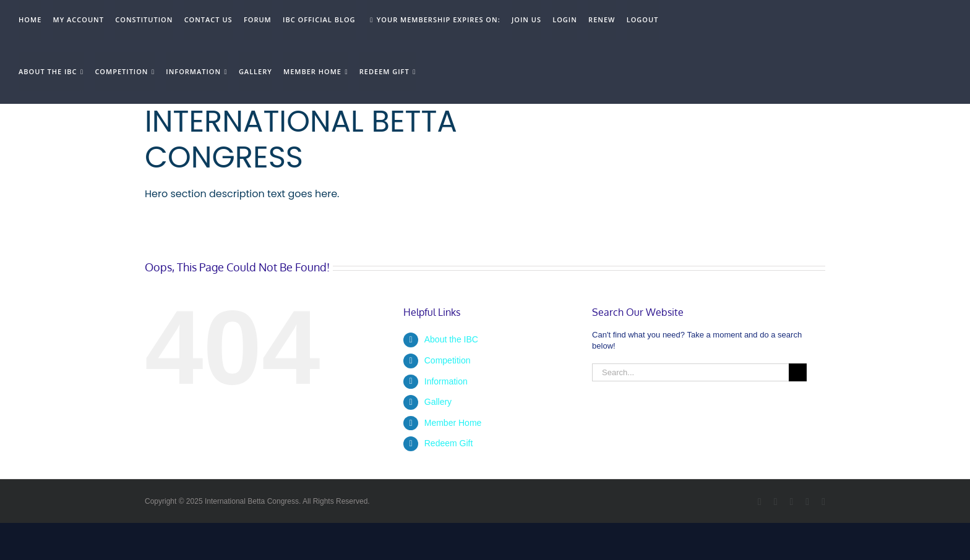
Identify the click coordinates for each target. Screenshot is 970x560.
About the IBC (451, 339)
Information (446, 381)
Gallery (438, 402)
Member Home (453, 423)
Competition (448, 360)
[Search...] (690, 372)
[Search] (798, 372)
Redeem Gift (449, 443)
